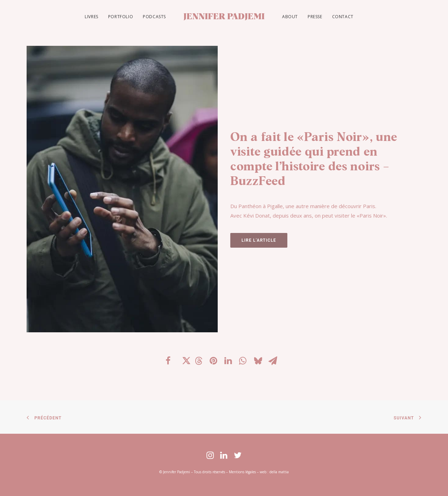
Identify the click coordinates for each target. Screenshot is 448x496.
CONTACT (343, 17)
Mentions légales (242, 472)
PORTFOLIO (121, 17)
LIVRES (92, 17)
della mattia (279, 472)
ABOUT (290, 17)
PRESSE (315, 17)
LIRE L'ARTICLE (259, 240)
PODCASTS (154, 17)
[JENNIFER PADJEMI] (224, 17)
